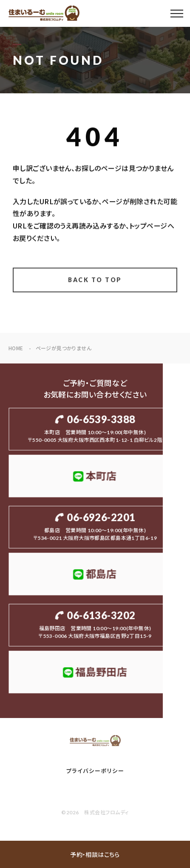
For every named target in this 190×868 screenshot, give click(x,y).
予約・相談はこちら (95, 854)
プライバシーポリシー (95, 771)
